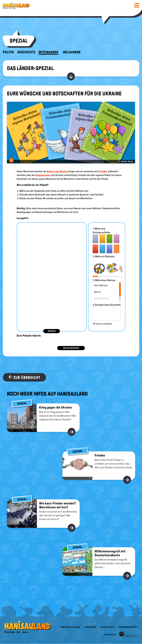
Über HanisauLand (70, 627)
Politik (8, 52)
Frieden (103, 171)
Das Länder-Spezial (30, 68)
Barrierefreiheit (128, 627)
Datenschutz (108, 627)
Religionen (72, 52)
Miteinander (48, 52)
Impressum (90, 627)
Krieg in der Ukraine (57, 171)
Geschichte (26, 52)
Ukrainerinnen (43, 175)
